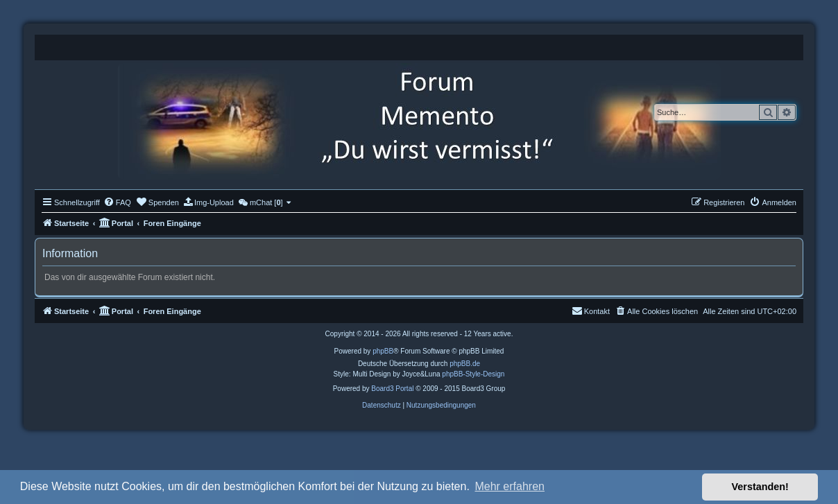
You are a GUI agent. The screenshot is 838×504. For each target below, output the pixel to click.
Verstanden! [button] (760, 487)
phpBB (383, 351)
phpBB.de (465, 364)
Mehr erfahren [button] (510, 486)
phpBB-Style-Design (473, 374)
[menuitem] (117, 202)
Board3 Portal (392, 389)
